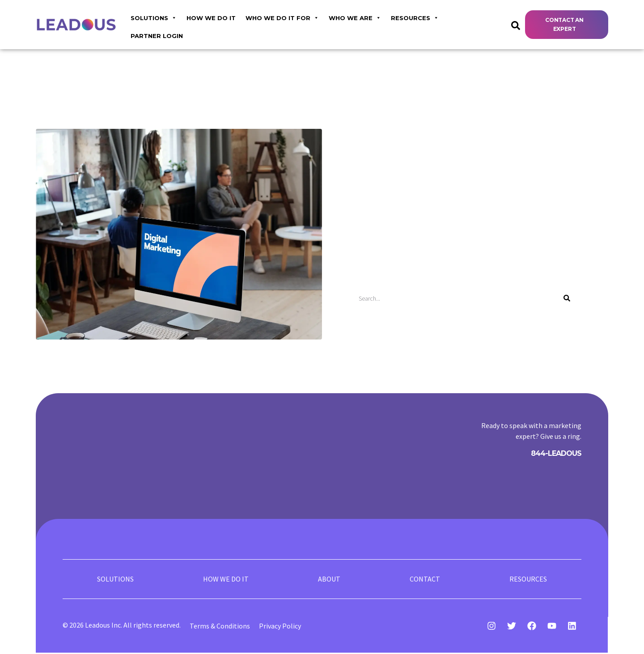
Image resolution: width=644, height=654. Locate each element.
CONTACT (425, 580)
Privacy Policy (280, 627)
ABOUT (329, 580)
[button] (567, 25)
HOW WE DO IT (211, 18)
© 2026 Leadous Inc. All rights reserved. (122, 626)
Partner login (157, 36)
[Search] (567, 298)
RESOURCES (415, 17)
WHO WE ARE (355, 17)
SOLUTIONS (115, 580)
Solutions (154, 17)
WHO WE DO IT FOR (282, 17)
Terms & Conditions (220, 627)
